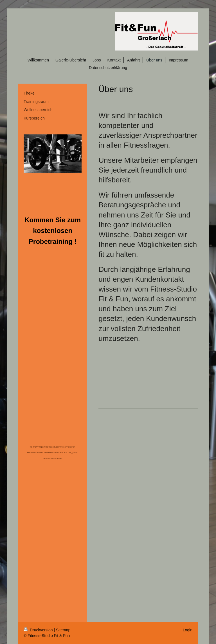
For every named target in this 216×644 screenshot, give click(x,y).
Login (188, 630)
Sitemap (63, 630)
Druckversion (39, 630)
